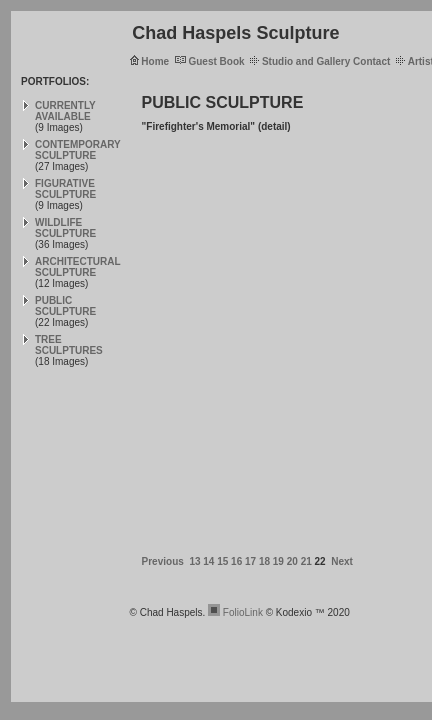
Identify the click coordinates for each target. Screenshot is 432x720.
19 (278, 561)
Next (342, 561)
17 (250, 561)
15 (222, 561)
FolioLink (243, 612)
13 (194, 561)
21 (306, 561)
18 (264, 561)
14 (208, 561)
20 (292, 561)
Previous (163, 561)
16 (236, 561)
